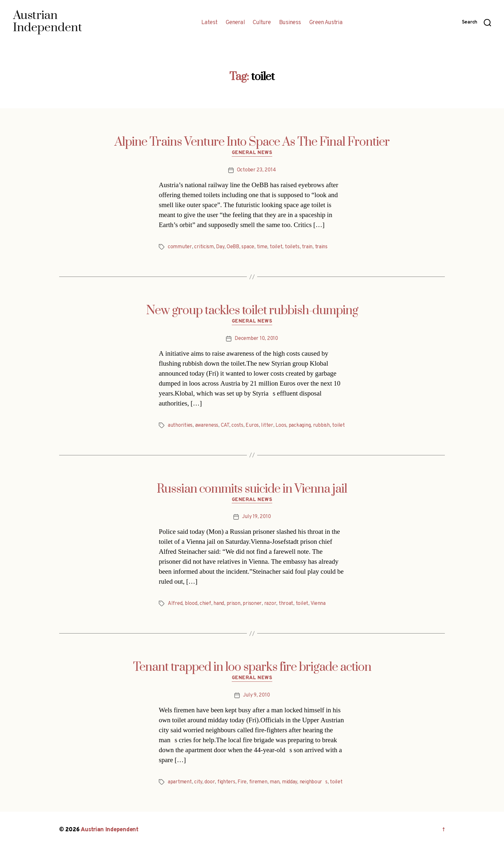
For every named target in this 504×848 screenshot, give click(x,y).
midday (289, 782)
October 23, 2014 (256, 170)
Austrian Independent (110, 830)
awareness (207, 425)
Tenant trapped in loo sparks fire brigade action (252, 667)
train (307, 247)
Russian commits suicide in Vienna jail (252, 489)
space (248, 247)
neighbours (314, 782)
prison (234, 604)
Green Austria (326, 23)
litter (267, 425)
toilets (292, 247)
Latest (209, 23)
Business (290, 23)
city (198, 782)
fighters (226, 782)
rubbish (321, 425)
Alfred (175, 604)
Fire (242, 782)
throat (286, 604)
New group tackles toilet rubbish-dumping (252, 311)
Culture (262, 23)
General (235, 23)
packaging (300, 425)
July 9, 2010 (256, 695)
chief (205, 604)
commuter (180, 247)
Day (220, 247)
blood (191, 604)
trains (321, 247)
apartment (180, 782)
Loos (281, 425)
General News (252, 153)
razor (270, 604)
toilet (276, 247)
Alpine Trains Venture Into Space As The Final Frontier (252, 142)
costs (237, 425)
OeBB (233, 247)
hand (219, 604)
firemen (258, 782)
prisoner (252, 604)
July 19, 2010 (256, 517)
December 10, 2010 (256, 339)
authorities (180, 425)
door (210, 782)
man (274, 782)
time (262, 247)
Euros (252, 425)
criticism (204, 247)
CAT (225, 425)
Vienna (318, 604)
